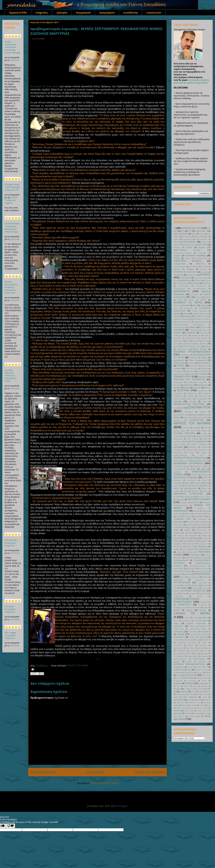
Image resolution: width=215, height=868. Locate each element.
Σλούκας (177, 591)
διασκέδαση (191, 333)
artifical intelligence (182, 670)
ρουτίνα (177, 585)
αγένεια (202, 234)
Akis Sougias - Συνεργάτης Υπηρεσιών (11, 635)
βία (190, 297)
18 (177, 231)
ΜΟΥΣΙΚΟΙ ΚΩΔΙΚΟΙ (199, 499)
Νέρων (188, 514)
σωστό (187, 618)
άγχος (176, 239)
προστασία (191, 568)
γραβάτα (196, 314)
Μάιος (188, 483)
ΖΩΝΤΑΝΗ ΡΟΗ (199, 407)
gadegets (207, 683)
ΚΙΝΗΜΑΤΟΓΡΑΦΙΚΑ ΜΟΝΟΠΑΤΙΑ (190, 458)
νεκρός (205, 511)
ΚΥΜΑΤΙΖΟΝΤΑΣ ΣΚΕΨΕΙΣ (192, 473)
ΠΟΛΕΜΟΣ (196, 549)
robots (202, 705)
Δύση (176, 344)
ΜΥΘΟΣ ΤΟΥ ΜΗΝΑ (77, 666)
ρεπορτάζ (199, 580)
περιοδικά (190, 544)
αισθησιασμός (190, 245)
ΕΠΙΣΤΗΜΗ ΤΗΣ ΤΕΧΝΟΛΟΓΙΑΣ (189, 379)
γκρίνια (177, 314)
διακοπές (178, 333)
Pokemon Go (194, 702)
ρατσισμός (178, 580)
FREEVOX (189, 683)
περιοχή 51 (203, 544)
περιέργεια (178, 544)
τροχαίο (192, 637)
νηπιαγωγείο (199, 514)
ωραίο (199, 667)
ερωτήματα (203, 391)
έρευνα (187, 388)
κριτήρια (177, 472)
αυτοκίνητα (201, 286)
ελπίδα (205, 366)
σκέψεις (184, 588)
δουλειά (205, 341)
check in (179, 678)
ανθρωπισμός (180, 264)
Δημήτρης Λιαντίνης (202, 319)
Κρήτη (193, 469)
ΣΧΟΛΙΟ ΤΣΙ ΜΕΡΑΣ (192, 613)
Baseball (177, 672)
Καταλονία (178, 452)
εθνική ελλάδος (200, 349)
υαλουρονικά (188, 640)
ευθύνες (189, 399)
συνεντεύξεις (205, 602)
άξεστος (177, 269)
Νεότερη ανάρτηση (43, 772)
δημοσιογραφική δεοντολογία (188, 324)
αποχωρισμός (192, 275)
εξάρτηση (190, 371)
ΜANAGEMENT (181, 511)
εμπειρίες (178, 368)
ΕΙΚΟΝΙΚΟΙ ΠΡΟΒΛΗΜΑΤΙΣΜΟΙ (192, 352)
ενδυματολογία (192, 368)
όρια (190, 527)
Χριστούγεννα (199, 659)
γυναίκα (177, 316)
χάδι (196, 653)
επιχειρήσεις (188, 385)
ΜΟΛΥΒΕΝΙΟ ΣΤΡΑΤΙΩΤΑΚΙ (188, 494)
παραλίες (180, 535)
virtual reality (194, 716)
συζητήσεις (204, 593)
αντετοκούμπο (180, 266)
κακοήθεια (178, 442)
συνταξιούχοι (195, 607)
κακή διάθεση (193, 439)
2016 (183, 231)
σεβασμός (195, 585)
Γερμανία (204, 305)
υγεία (198, 640)
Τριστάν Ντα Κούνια (199, 634)
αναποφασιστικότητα (182, 253)
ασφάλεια (207, 283)
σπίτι (176, 593)
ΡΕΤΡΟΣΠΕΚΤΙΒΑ (182, 582)
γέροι (176, 308)
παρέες (205, 535)
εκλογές (204, 358)
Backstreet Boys (201, 670)
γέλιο (195, 305)
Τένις (196, 621)
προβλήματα (203, 558)
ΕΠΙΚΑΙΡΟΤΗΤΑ (182, 376)
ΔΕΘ (196, 316)
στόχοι (183, 593)
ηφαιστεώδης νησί (181, 415)
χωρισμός (202, 662)
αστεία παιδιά (182, 283)
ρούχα (185, 585)
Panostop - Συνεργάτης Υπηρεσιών (10, 609)
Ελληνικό (194, 366)
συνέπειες (203, 605)
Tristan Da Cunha (204, 711)
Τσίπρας (203, 637)
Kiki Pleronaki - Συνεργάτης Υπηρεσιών (11, 543)
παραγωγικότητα (204, 533)
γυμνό (205, 314)
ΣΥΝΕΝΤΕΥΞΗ (184, 605)
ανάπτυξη (202, 253)
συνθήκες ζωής (180, 607)
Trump (179, 713)
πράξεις (179, 558)
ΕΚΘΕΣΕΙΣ (193, 358)
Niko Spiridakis (190, 697)
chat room (206, 675)
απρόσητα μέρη (201, 278)
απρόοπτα (185, 278)
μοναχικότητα (188, 497)
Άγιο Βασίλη (186, 236)
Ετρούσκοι (203, 396)
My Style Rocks (202, 694)
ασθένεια (198, 280)
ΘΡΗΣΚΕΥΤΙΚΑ (197, 420)
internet (177, 689)
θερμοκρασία (189, 417)
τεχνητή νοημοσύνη (196, 623)
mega (201, 692)
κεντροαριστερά (180, 455)
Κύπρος (205, 475)
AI (206, 667)
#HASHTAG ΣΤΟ (191, 228)
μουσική (180, 499)
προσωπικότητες (201, 571)
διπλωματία (178, 341)
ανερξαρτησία (202, 258)
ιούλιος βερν (179, 431)
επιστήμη (203, 377)
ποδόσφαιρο (202, 546)
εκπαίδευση (131, 12)
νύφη (196, 516)
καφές (204, 452)
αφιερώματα (107, 12)
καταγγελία (203, 450)
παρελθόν (178, 538)
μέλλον (205, 486)
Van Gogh (198, 713)
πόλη (179, 552)
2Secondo (15, 60)
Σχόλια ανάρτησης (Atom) (104, 783)
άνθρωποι (200, 264)
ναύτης (196, 511)
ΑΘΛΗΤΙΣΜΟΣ (189, 242)
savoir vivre (181, 708)
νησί (209, 514)
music (191, 694)
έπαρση (191, 374)
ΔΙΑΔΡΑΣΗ (179, 330)
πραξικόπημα (190, 558)
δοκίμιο (195, 341)
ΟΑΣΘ (203, 516)
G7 (200, 683)
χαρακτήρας (192, 656)
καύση (192, 452)
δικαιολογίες (191, 338)
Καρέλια (190, 450)
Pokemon (180, 702)
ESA (193, 678)
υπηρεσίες (42, 12)
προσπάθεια (179, 568)
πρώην (183, 577)
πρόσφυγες (203, 568)
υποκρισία (178, 645)
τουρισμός (206, 632)
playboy (207, 700)
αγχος (206, 236)
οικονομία (178, 522)
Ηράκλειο (189, 412)
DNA (187, 678)
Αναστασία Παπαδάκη (195, 255)
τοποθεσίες (193, 632)
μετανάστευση (190, 488)
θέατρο (177, 417)
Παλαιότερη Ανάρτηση (150, 772)
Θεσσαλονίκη (203, 417)
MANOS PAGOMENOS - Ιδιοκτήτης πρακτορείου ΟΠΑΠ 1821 (12, 287)
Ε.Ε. (205, 344)
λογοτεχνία (178, 483)
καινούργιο (178, 439)
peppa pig (198, 700)
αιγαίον (205, 242)
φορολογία (195, 651)
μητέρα (177, 491)
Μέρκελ (177, 488)
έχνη (175, 408)
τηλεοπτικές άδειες (198, 629)
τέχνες (205, 621)
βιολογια (198, 297)
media (194, 692)
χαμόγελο (204, 653)
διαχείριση (196, 335)
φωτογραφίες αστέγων (183, 653)
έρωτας (207, 388)
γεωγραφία (188, 308)
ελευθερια (192, 363)
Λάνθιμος (177, 480)
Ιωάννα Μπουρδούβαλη (183, 436)
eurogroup (178, 681)
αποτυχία (204, 272)
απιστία (203, 269)
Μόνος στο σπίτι (204, 497)
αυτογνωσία (183, 286)
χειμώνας (204, 656)
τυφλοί (177, 640)
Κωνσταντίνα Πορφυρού (186, 477)
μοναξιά (177, 497)
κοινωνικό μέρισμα (182, 466)
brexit (208, 672)
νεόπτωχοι (178, 514)
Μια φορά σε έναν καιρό (45, 86)
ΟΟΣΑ (176, 527)
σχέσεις (189, 610)
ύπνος (204, 642)
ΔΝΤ (188, 341)
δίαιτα (205, 330)
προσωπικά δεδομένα (182, 571)
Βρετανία (177, 305)
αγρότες (197, 236)
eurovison (192, 681)
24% (201, 231)
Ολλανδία (191, 522)
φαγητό (191, 645)
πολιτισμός (195, 555)
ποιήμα (177, 549)
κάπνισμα (177, 450)
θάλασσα (195, 415)
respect (193, 705)
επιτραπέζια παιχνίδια (197, 382)
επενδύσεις (203, 374)
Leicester (200, 689)
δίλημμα (204, 338)
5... (206, 231)
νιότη (178, 516)
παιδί (176, 530)
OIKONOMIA (179, 700)
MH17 (208, 692)
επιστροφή (178, 382)
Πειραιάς (185, 541)
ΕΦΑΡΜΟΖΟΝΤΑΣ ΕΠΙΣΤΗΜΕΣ (189, 404)
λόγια (204, 480)
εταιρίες (190, 396)
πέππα (194, 541)
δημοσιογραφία (201, 322)
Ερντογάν (197, 388)
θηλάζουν (178, 420)
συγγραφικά (83, 12)
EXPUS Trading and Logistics (11, 200)
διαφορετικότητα (181, 335)
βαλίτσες (195, 294)
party (189, 700)
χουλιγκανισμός (180, 659)
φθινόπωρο (191, 648)
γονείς (186, 314)
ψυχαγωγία (179, 667)
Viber (206, 713)
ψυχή (190, 667)
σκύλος (205, 588)
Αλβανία (177, 247)
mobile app (181, 694)
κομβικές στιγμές (200, 466)
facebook (178, 683)
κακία (205, 439)
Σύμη (200, 596)
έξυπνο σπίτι (203, 371)
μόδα (205, 491)
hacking (204, 686)
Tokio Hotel (189, 711)
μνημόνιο (195, 491)
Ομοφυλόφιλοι (202, 525)
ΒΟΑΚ (180, 300)
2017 (190, 231)
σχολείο (203, 610)
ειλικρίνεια (185, 355)
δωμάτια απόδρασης (191, 344)
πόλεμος (207, 549)
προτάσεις (178, 574)
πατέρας (205, 538)
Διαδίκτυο (204, 327)
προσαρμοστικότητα (198, 566)
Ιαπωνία (186, 428)
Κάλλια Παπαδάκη (199, 444)
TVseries (188, 713)
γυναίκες (187, 316)
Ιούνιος (193, 431)
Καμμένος (193, 447)
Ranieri (185, 705)
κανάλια (204, 447)
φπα (206, 651)
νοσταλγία (187, 516)
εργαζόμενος (202, 385)
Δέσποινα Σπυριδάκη (182, 319)
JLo (185, 689)
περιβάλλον (204, 541)
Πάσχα (196, 538)
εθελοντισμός (182, 349)
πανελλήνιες (189, 533)
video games (179, 716)
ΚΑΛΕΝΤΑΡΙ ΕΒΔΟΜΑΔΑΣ (196, 442)
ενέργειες (204, 368)
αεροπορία (187, 239)
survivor (177, 711)
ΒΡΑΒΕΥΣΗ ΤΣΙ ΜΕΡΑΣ (188, 302)
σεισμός (205, 585)
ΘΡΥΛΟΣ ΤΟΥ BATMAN (192, 423)
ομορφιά (190, 525)
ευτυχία (193, 401)
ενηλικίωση (178, 371)
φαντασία (203, 645)
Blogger (123, 806)
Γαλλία (187, 305)
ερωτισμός (178, 393)
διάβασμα (192, 327)
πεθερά (176, 541)
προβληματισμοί (181, 560)
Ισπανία (204, 431)
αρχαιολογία (186, 280)
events (204, 681)
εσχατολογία (192, 393)
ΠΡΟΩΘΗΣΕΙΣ (202, 574)
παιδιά (187, 530)
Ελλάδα (181, 366)
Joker (192, 689)
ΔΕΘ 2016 (204, 316)
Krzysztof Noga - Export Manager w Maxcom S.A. (12, 187)
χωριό (189, 662)
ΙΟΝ (206, 428)
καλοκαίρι (178, 447)
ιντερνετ (197, 428)
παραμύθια (193, 535)
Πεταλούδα (178, 546)
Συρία (206, 607)
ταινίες (196, 618)
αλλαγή (189, 247)
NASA (176, 697)
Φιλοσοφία (181, 651)
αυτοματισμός (180, 289)
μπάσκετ (195, 502)
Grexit (186, 686)
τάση (176, 621)
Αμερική (202, 247)
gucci (195, 686)
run (209, 705)
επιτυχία (177, 385)
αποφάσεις (178, 275)
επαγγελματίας (179, 374)
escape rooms (203, 678)
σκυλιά (196, 588)
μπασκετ (184, 502)
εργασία (177, 388)
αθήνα (176, 242)
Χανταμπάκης (179, 656)
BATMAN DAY (188, 672)
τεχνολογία (178, 626)
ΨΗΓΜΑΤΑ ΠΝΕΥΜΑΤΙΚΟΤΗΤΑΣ (189, 664)
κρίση (203, 469)
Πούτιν (208, 555)
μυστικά (200, 508)
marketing (184, 692)
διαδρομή (194, 330)
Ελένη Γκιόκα (179, 363)
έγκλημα (207, 346)
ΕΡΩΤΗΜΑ (183, 390)
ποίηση (186, 549)
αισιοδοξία (203, 245)
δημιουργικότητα (184, 322)
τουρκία (181, 634)
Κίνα (201, 455)
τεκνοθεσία (186, 621)
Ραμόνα (205, 577)
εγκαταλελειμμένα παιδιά (192, 346)
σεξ (175, 588)
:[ (98, 659)
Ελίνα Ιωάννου (204, 363)
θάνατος (205, 415)
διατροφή (204, 333)
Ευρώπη (178, 401)
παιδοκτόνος (201, 530)
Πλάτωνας (190, 546)
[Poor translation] (10, 826)
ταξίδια (205, 618)
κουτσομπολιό (180, 469)
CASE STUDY (191, 675)
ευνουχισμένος (202, 399)
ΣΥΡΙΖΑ (177, 610)
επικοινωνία (154, 12)
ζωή (182, 408)
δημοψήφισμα (180, 327)
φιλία (201, 648)
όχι (196, 527)
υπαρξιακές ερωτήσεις (187, 642)
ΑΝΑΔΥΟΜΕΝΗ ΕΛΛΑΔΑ (187, 250)
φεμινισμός (178, 648)
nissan (205, 697)
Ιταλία (205, 433)
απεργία (190, 269)
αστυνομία (195, 283)
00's (209, 228)
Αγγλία (193, 234)
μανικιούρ (178, 486)
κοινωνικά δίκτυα (200, 461)
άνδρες (177, 258)
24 (196, 231)
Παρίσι (187, 538)
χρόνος (177, 662)
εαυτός (177, 346)
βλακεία (207, 297)
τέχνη (176, 623)
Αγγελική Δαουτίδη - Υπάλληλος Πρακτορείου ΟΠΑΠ (11, 375)
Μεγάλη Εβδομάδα (192, 486)
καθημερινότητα (202, 436)
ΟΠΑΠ (183, 527)
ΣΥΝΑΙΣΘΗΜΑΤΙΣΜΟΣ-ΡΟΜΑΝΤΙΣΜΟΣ (187, 600)
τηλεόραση (179, 632)
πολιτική (190, 552)
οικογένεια (202, 519)
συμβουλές (178, 596)
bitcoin (200, 672)
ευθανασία (178, 399)
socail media (202, 708)
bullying (179, 675)
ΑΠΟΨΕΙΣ (205, 275)
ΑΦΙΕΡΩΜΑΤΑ (182, 291)
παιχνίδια (178, 533)
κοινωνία (186, 461)
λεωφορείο (192, 480)
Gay (178, 686)
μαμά (206, 483)
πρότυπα (188, 574)
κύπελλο (195, 475)
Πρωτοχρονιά (194, 577)
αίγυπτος (177, 245)
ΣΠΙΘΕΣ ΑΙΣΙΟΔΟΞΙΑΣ (195, 591)
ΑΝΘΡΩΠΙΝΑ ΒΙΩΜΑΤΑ (187, 261)
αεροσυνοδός (202, 239)
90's (179, 234)
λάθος (205, 477)
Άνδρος (188, 258)
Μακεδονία (197, 483)
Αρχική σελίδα (18, 12)
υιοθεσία (207, 640)
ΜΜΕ (185, 491)
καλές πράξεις (180, 444)
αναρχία (177, 256)
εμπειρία (62, 12)
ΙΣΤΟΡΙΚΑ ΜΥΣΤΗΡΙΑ (184, 433)
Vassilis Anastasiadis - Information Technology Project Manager (12, 47)
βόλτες (191, 300)
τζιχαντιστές (179, 629)
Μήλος (204, 488)
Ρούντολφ (202, 583)
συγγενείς (193, 593)
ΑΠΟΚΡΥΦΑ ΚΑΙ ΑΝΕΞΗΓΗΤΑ (186, 272)
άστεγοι (207, 280)
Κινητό (176, 461)
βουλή (203, 300)
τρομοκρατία (179, 637)
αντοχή (205, 266)
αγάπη (185, 234)
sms (192, 708)
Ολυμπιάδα (203, 522)
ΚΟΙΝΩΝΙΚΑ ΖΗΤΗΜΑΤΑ (188, 463)
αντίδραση (194, 266)
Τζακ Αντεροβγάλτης (198, 626)
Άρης (176, 280)
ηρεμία (203, 412)
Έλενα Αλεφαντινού (197, 360)
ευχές (204, 401)
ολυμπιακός (178, 525)
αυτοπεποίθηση (199, 289)
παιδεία (203, 527)
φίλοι (208, 648)
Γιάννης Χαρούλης (199, 311)
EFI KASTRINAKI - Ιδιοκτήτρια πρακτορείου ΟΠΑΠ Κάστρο (13, 228)
